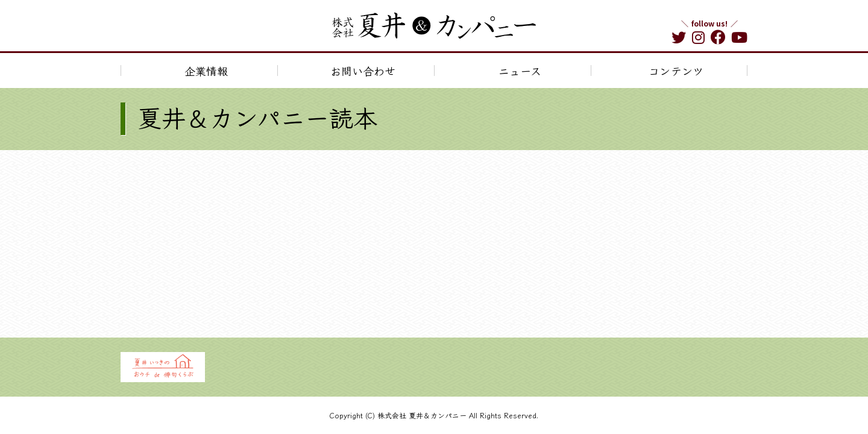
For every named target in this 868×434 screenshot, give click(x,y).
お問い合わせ (363, 71)
